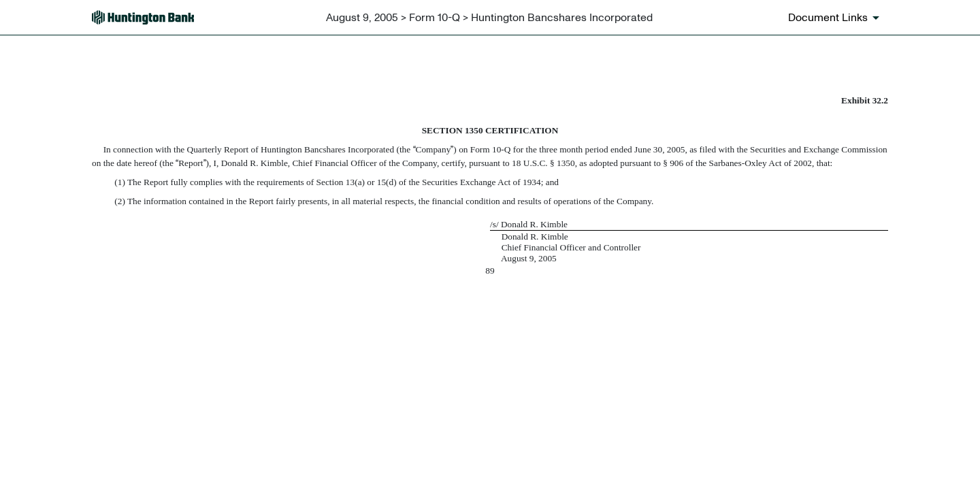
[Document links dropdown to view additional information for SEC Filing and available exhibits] (836, 18)
